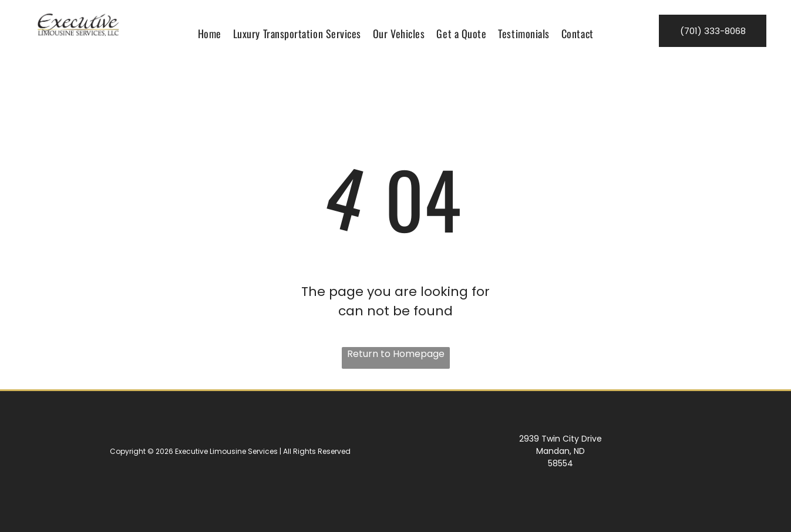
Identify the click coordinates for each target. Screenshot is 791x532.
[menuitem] (210, 33)
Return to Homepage (396, 354)
